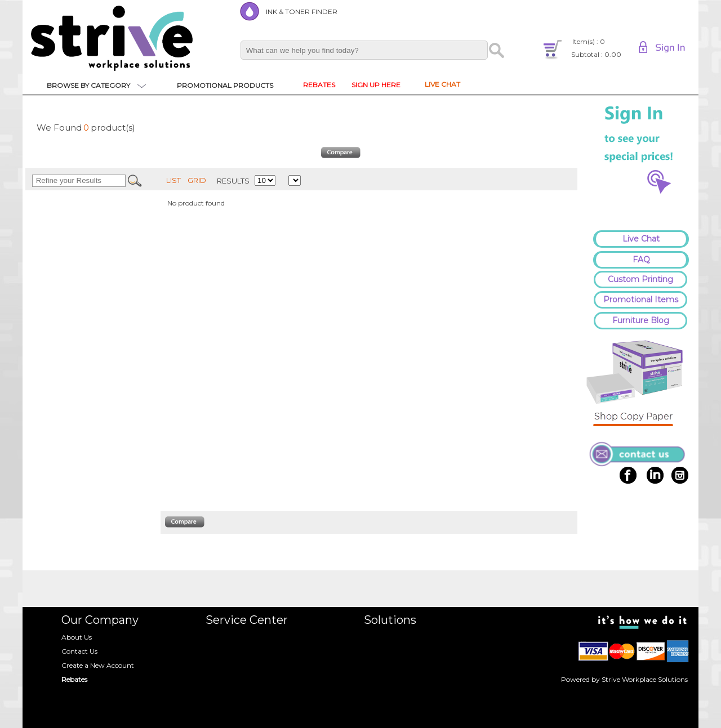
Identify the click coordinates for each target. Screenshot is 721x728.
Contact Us (79, 651)
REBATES (319, 85)
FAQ (641, 260)
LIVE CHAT (442, 84)
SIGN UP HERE (376, 85)
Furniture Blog (641, 320)
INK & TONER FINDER (302, 12)
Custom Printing (640, 279)
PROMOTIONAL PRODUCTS (225, 85)
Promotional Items (641, 300)
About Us (77, 637)
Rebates (74, 679)
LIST (173, 180)
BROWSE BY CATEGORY (88, 85)
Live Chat (641, 239)
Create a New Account (98, 665)
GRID (197, 180)
